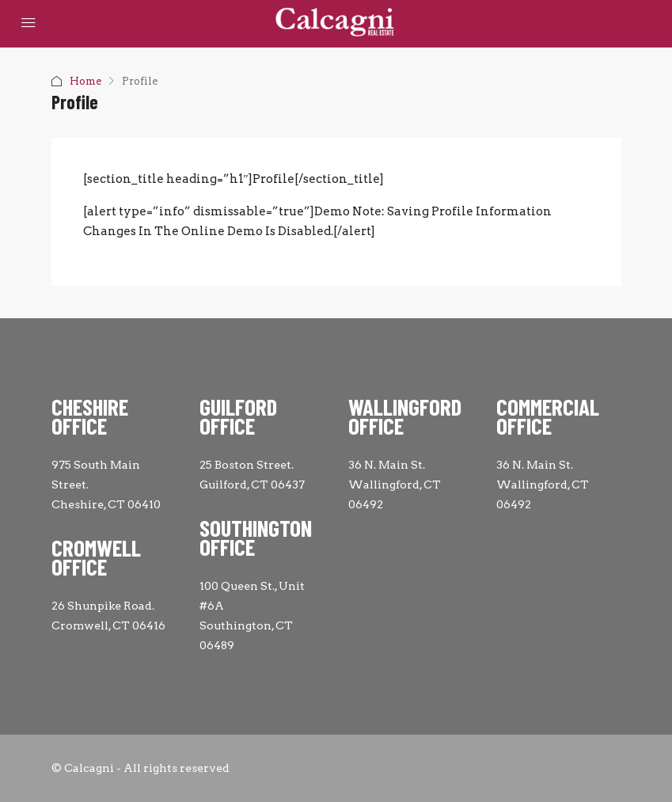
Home (85, 81)
